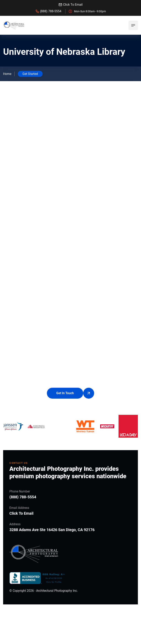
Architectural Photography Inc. (57, 618)
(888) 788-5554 (48, 11)
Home (7, 74)
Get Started (30, 74)
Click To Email (70, 5)
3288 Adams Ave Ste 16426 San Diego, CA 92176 (52, 557)
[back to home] (14, 25)
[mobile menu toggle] (133, 25)
